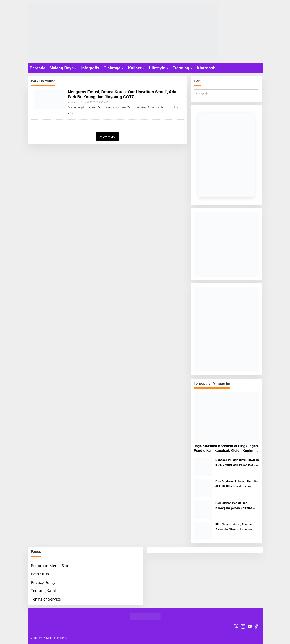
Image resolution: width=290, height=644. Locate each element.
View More (107, 137)
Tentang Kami (43, 591)
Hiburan (72, 102)
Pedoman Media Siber (51, 566)
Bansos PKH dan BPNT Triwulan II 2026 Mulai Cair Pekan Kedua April (237, 463)
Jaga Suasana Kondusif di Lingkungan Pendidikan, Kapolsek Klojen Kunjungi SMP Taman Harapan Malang (226, 449)
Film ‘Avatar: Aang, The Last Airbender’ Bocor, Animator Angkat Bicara (234, 527)
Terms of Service (46, 599)
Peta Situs (40, 574)
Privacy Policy (43, 582)
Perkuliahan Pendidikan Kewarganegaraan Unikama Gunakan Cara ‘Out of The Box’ (236, 506)
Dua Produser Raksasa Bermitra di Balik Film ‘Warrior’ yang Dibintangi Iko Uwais (237, 484)
